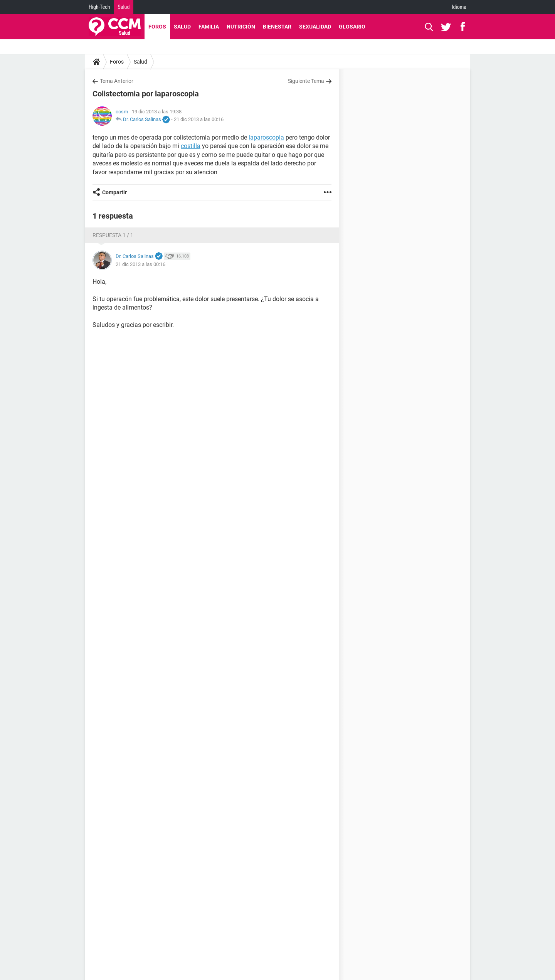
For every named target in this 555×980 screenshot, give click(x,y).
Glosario (352, 27)
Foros (157, 27)
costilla (191, 146)
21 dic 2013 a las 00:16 (199, 119)
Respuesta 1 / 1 (113, 235)
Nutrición (241, 27)
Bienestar (277, 27)
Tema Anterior (117, 81)
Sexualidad (315, 27)
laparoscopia (266, 137)
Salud (124, 7)
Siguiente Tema (306, 81)
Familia (209, 27)
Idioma (459, 7)
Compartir (114, 192)
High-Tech (99, 7)
